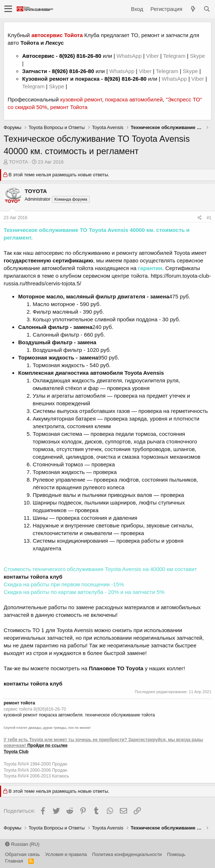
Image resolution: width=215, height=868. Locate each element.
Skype (198, 56)
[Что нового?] (193, 9)
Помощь (176, 854)
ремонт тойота (19, 703)
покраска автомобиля (61, 715)
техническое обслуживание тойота (120, 715)
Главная (14, 861)
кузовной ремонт (81, 99)
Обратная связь (23, 854)
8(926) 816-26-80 (80, 56)
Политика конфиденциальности (127, 854)
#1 (209, 218)
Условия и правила (66, 854)
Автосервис (38, 56)
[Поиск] (207, 9)
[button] (8, 9)
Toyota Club (16, 752)
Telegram (175, 56)
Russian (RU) (22, 844)
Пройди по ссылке (47, 746)
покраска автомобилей (134, 99)
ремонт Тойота (69, 107)
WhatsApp (130, 56)
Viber (152, 56)
